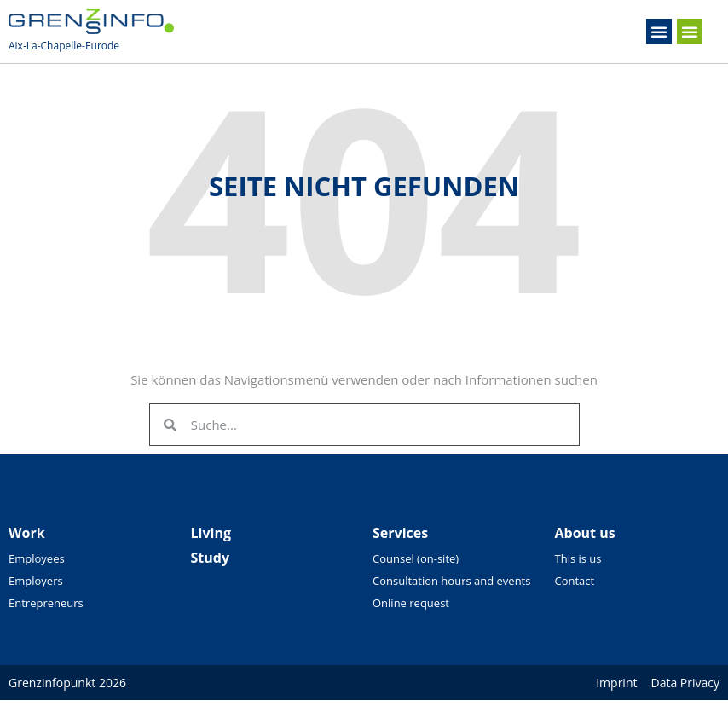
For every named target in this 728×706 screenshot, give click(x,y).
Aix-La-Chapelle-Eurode (64, 46)
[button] (659, 32)
